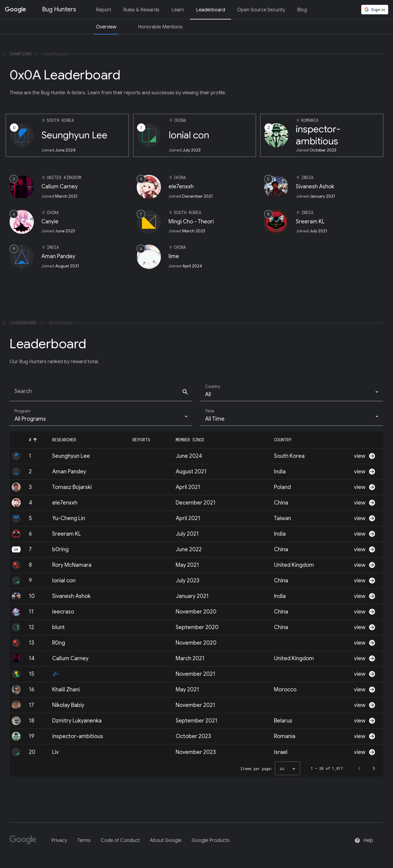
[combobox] (292, 394)
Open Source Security (261, 10)
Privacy (59, 840)
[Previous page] (359, 768)
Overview (106, 27)
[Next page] (374, 768)
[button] (36, 440)
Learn (178, 10)
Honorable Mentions (160, 27)
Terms (84, 840)
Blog (302, 10)
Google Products (211, 840)
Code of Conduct (120, 840)
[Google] (25, 842)
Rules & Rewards (141, 10)
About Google (166, 840)
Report (104, 10)
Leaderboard (211, 10)
